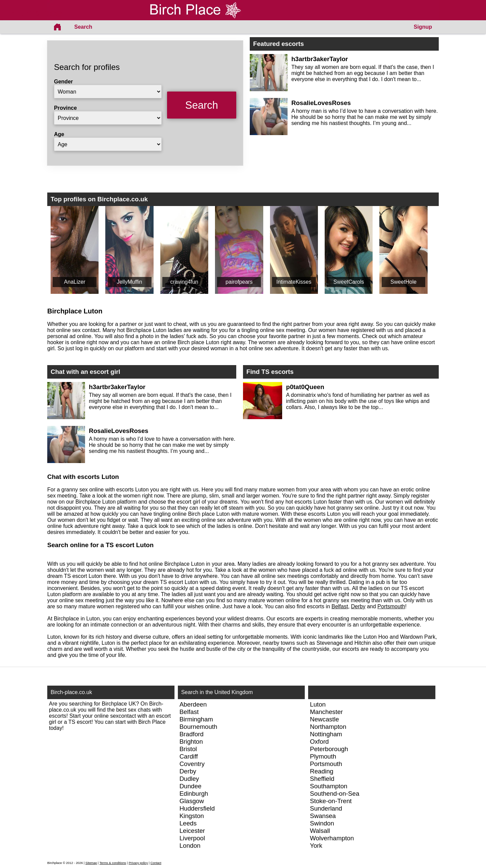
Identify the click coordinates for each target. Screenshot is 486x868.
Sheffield (322, 779)
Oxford (319, 742)
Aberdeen (193, 704)
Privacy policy (138, 863)
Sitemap (91, 863)
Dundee (191, 786)
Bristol (188, 749)
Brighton (191, 742)
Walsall (320, 831)
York (316, 846)
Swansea (323, 816)
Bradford (192, 734)
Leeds (188, 823)
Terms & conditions (113, 863)
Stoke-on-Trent (331, 801)
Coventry (192, 764)
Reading (322, 771)
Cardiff (189, 756)
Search (83, 27)
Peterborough (329, 749)
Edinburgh (194, 794)
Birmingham (196, 719)
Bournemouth (198, 727)
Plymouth (323, 756)
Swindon (322, 823)
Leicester (192, 831)
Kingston (192, 816)
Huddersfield (197, 808)
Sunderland (326, 808)
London (190, 846)
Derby (358, 606)
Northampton (328, 727)
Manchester (326, 712)
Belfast (340, 606)
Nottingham (326, 734)
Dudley (189, 779)
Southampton (329, 786)
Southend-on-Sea (334, 794)
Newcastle (324, 719)
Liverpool (192, 838)
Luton (318, 704)
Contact (156, 863)
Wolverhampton (332, 838)
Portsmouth (391, 606)
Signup (423, 27)
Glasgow (192, 801)
